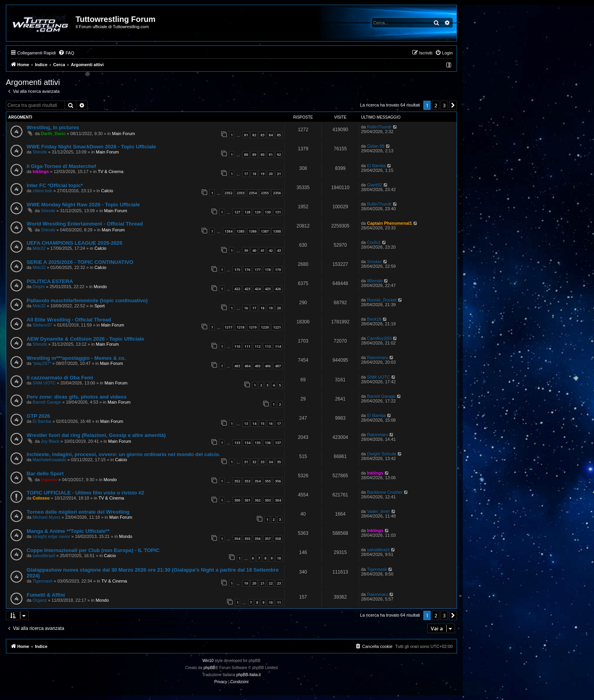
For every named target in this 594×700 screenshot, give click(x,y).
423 (247, 289)
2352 (228, 193)
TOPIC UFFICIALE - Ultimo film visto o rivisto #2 (85, 493)
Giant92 (375, 185)
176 (247, 270)
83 (262, 135)
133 (237, 443)
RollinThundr (379, 127)
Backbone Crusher (385, 492)
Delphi (39, 287)
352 (237, 481)
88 (246, 154)
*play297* (42, 363)
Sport (99, 306)
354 (257, 481)
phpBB (209, 668)
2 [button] (436, 105)
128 (247, 212)
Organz (40, 600)
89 (254, 154)
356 (278, 481)
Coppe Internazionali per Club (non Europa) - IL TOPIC (93, 550)
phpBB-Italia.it (249, 675)
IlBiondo (375, 281)
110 (237, 346)
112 (257, 346)
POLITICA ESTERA (50, 281)
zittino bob (42, 191)
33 (262, 462)
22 (271, 583)
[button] (453, 105)
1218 (240, 327)
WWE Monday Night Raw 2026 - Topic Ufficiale (83, 205)
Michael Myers (46, 517)
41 (262, 250)
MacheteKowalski (49, 460)
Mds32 (39, 248)
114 (278, 346)
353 (247, 481)
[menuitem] (66, 53)
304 (278, 500)
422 (237, 289)
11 (279, 602)
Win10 (208, 661)
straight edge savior (51, 536)
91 (271, 154)
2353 (240, 193)
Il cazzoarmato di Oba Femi (60, 378)
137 (278, 443)
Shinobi (40, 152)
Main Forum (124, 134)
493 (237, 366)
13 (246, 423)
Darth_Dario (53, 134)
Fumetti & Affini (46, 595)
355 (268, 481)
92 (279, 154)
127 (237, 212)
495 (257, 366)
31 (246, 462)
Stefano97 (42, 325)
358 (278, 539)
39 (246, 250)
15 (262, 423)
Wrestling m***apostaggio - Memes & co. (76, 358)
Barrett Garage (47, 402)
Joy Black (50, 441)
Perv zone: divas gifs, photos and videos (77, 397)
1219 (253, 327)
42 (271, 250)
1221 (277, 327)
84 (271, 135)
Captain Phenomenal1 (389, 223)
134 (247, 443)
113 (268, 346)
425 (268, 289)
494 (247, 366)
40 (254, 250)
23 (279, 583)
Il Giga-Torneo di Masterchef (61, 166)
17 (246, 174)
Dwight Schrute (382, 454)
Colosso (41, 498)
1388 (277, 231)
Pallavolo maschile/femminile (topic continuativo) (87, 300)
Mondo (100, 287)
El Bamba (376, 166)
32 (254, 462)
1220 (265, 327)
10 (279, 558)
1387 (265, 231)
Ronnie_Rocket (382, 300)
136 (268, 443)
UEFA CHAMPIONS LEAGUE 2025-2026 (74, 243)
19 (262, 174)
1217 (228, 327)
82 (254, 135)
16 (246, 308)
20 (271, 174)
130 (268, 212)
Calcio (107, 191)
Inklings (41, 171)
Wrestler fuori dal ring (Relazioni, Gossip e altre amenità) (96, 435)
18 (254, 174)
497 (278, 366)
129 (257, 212)
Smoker (374, 262)
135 (257, 443)
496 (268, 366)
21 (279, 174)
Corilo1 (374, 242)
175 (237, 270)
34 (271, 462)
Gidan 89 (376, 146)
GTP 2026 (38, 416)
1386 (253, 231)
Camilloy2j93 (379, 338)
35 (279, 462)
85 (279, 135)
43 (279, 250)
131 (278, 212)
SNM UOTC (44, 383)
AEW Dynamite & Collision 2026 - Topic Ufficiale (85, 339)
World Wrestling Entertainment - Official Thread (85, 224)
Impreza (49, 480)
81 (246, 135)
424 (257, 289)
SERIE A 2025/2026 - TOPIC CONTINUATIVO (80, 262)
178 (268, 270)
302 (257, 500)
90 (262, 154)
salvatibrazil (44, 556)
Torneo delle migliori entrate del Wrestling (78, 512)
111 (247, 346)
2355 (265, 193)
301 (247, 500)
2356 (277, 193)
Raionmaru (377, 357)
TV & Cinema (111, 171)
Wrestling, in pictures (53, 127)
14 (254, 423)
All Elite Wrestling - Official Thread (69, 320)
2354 (253, 193)
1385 (240, 231)
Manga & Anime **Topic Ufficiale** (68, 531)
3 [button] (444, 105)
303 (268, 500)
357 (268, 539)
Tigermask (42, 581)
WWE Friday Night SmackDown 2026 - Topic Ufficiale (91, 147)
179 (278, 270)
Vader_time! (378, 511)
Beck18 (374, 319)
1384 (228, 231)
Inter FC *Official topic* (55, 185)
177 (257, 270)
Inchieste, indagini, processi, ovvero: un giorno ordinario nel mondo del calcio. (124, 454)
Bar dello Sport (45, 474)
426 (278, 289)
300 (237, 500)
